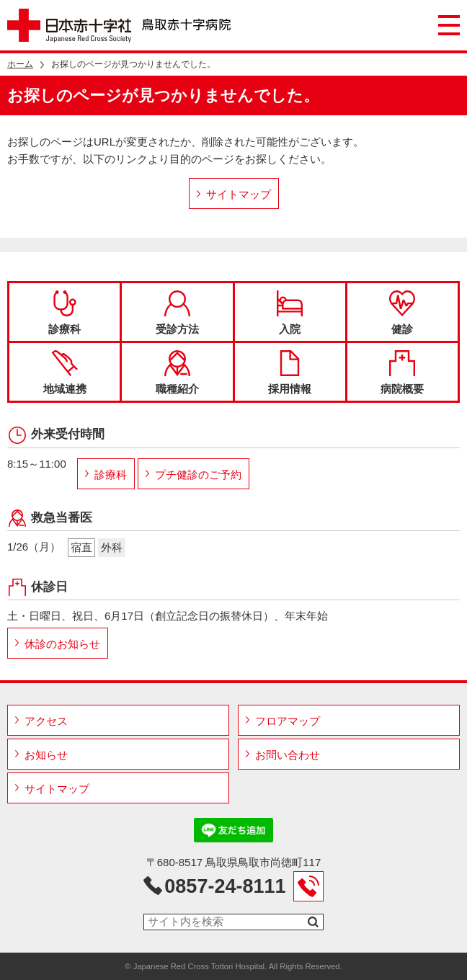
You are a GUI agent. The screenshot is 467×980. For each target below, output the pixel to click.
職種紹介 (177, 373)
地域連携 (65, 373)
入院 (290, 313)
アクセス (46, 721)
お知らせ (46, 755)
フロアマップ (288, 721)
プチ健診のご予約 (198, 475)
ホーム (20, 64)
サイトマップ (239, 194)
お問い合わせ (288, 755)
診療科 (65, 313)
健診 (402, 313)
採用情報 (290, 373)
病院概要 (402, 373)
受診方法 (177, 313)
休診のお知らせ (62, 644)
